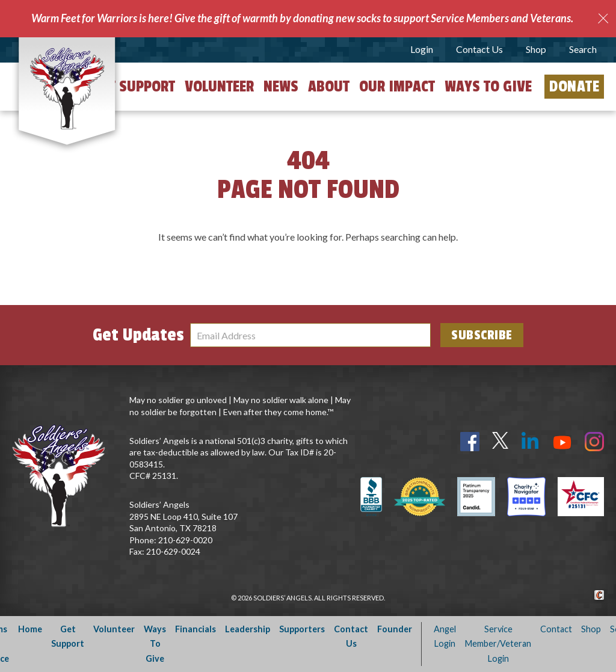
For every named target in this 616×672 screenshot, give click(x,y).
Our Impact (397, 87)
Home (30, 629)
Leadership (248, 629)
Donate (574, 87)
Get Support (134, 87)
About (329, 87)
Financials (196, 629)
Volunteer (219, 87)
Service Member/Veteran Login (498, 644)
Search (583, 49)
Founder (395, 629)
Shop (536, 49)
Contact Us (479, 49)
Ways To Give (155, 644)
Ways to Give (488, 87)
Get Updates (138, 335)
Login (422, 49)
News (281, 87)
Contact (556, 629)
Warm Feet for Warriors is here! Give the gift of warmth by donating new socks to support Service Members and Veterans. (302, 18)
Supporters (302, 629)
